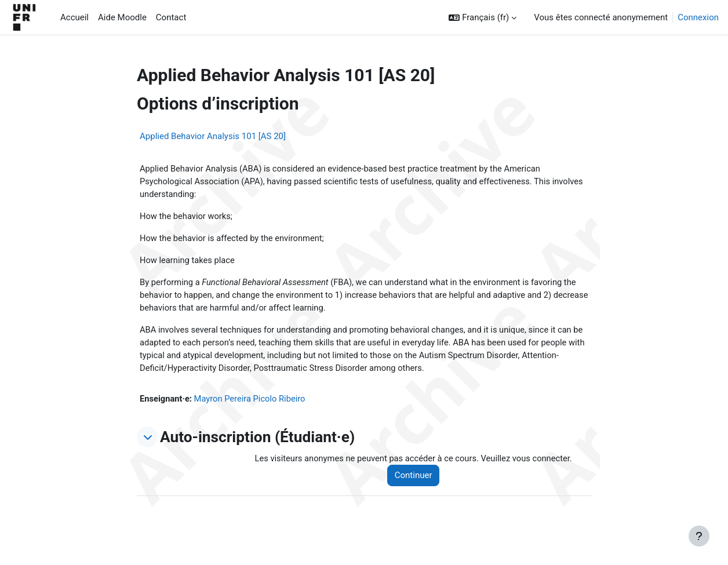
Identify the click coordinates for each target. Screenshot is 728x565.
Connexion (698, 17)
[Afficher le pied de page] (699, 536)
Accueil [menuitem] (74, 17)
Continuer (417, 480)
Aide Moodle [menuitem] (122, 17)
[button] (483, 18)
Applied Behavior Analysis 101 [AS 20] (213, 136)
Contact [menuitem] (171, 17)
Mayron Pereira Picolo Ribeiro (252, 403)
